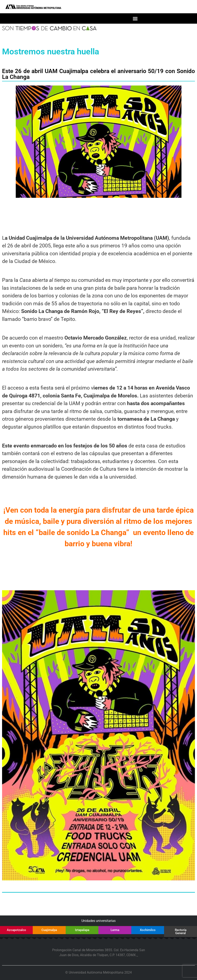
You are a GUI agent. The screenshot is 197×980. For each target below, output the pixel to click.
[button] (135, 18)
